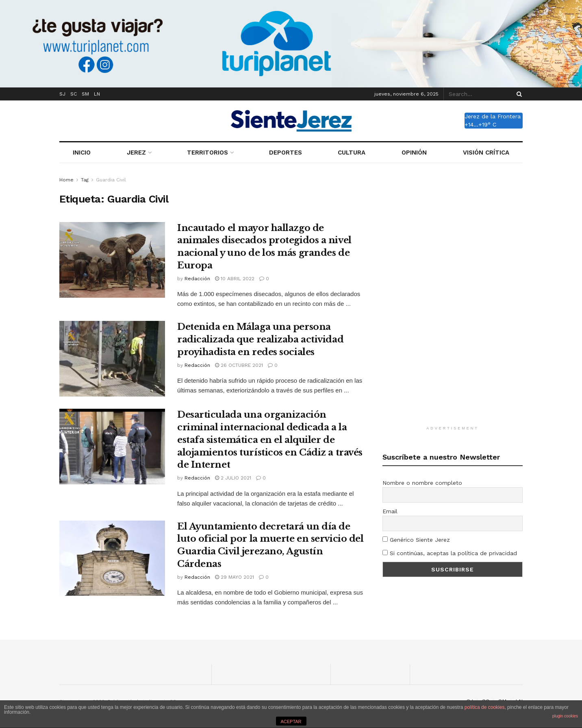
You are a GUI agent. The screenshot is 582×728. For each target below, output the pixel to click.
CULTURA (352, 153)
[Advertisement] (453, 297)
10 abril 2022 (235, 279)
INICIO (82, 153)
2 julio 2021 (233, 478)
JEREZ (136, 153)
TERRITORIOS (207, 153)
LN (97, 94)
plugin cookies (565, 716)
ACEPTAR (291, 721)
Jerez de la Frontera (493, 116)
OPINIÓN (414, 153)
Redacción (197, 279)
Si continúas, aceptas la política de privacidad (450, 553)
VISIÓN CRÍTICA (486, 153)
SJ (62, 94)
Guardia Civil (111, 180)
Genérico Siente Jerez (416, 540)
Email (390, 511)
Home (66, 180)
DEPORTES (286, 153)
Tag (85, 180)
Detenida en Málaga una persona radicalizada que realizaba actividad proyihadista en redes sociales (260, 339)
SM (85, 94)
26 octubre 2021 (239, 365)
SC (74, 94)
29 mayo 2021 (235, 577)
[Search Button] (518, 94)
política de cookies (485, 707)
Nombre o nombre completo (422, 483)
